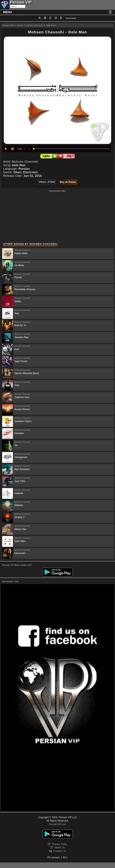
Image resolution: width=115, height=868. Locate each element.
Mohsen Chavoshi (25, 162)
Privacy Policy (60, 844)
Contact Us (60, 851)
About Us (60, 847)
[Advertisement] (57, 217)
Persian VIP (8, 25)
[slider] (71, 149)
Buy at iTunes (68, 182)
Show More (71, 18)
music (20, 25)
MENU (7, 12)
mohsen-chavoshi (34, 25)
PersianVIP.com (58, 824)
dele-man (51, 25)
